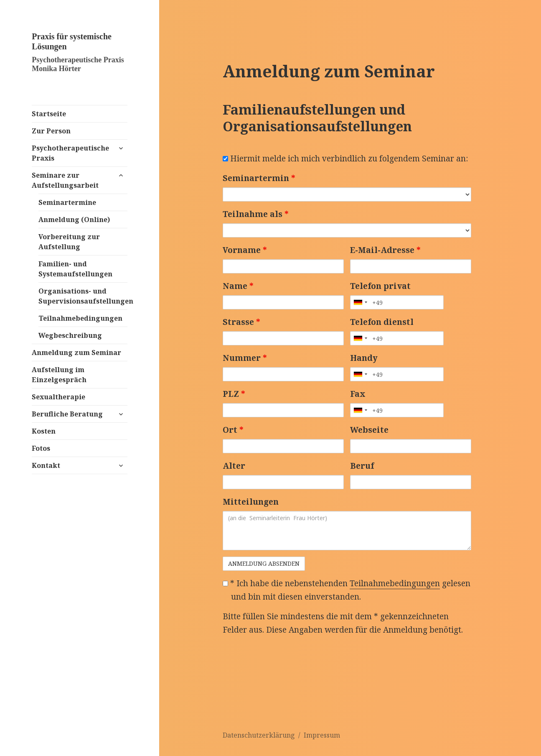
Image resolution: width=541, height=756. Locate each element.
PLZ (234, 394)
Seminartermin (259, 178)
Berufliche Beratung (67, 414)
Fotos (41, 448)
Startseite (49, 114)
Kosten (44, 431)
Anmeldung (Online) (74, 220)
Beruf (362, 466)
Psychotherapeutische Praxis (70, 153)
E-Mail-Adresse (385, 250)
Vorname (245, 250)
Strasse (241, 322)
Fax (358, 394)
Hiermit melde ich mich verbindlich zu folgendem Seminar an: (345, 158)
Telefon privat (380, 286)
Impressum (322, 735)
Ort (233, 430)
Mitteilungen (251, 502)
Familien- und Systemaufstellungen (75, 269)
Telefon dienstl (382, 322)
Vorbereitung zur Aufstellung (69, 242)
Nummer (245, 358)
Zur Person (51, 131)
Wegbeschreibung (70, 335)
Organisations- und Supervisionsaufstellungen (83, 296)
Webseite (369, 430)
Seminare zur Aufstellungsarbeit (65, 180)
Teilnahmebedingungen (80, 318)
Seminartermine (67, 202)
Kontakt (46, 465)
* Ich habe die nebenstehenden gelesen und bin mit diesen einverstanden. (347, 590)
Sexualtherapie (58, 397)
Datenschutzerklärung (259, 735)
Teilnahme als (256, 214)
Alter (234, 466)
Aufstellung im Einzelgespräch (59, 375)
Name (238, 286)
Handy (364, 358)
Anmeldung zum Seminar (76, 352)
